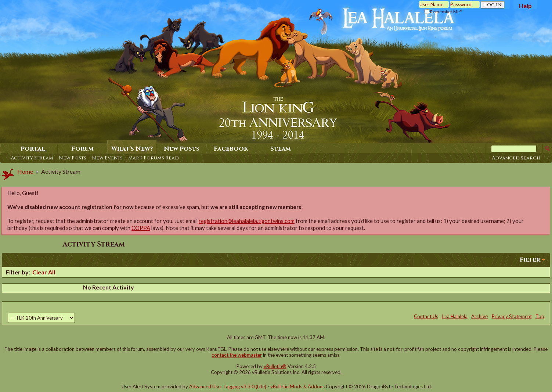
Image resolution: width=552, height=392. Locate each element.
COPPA (141, 228)
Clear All (44, 272)
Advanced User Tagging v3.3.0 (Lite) (228, 386)
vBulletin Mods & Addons (297, 386)
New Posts (73, 158)
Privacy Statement (512, 316)
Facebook (231, 149)
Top (540, 316)
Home (25, 171)
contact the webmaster (237, 355)
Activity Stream (32, 158)
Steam (281, 149)
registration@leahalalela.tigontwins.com (247, 221)
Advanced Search (516, 158)
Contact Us (426, 316)
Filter (530, 260)
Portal (33, 149)
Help (525, 6)
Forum (82, 149)
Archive (479, 316)
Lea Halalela (455, 316)
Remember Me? (443, 12)
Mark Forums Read (154, 158)
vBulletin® (275, 366)
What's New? (132, 149)
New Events (107, 158)
